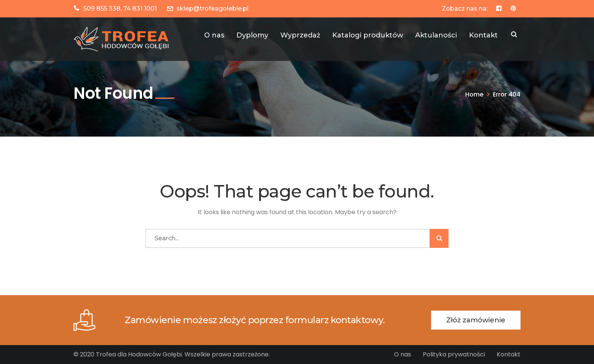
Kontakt (509, 354)
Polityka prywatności (454, 354)
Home (474, 94)
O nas (403, 354)
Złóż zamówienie (476, 320)
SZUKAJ (514, 35)
